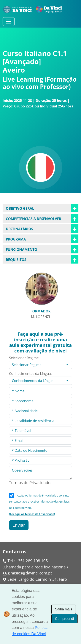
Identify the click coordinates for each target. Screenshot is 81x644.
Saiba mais (64, 609)
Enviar (19, 525)
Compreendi (64, 619)
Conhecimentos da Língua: (30, 374)
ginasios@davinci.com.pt (30, 573)
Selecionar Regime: (24, 358)
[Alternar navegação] (9, 22)
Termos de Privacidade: (30, 483)
